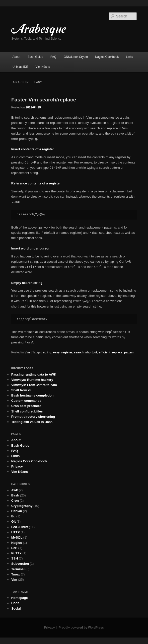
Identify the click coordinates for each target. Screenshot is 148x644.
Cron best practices (26, 406)
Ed (13, 516)
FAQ (53, 57)
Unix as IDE (20, 67)
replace (117, 352)
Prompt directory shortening (33, 417)
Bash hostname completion (32, 395)
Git (13, 522)
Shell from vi (21, 390)
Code (15, 603)
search (79, 352)
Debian (17, 511)
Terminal (18, 569)
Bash (15, 495)
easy (56, 352)
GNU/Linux (20, 527)
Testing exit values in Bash (32, 422)
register (67, 352)
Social (16, 608)
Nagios (17, 543)
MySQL (17, 537)
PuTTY (16, 553)
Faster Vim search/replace (44, 100)
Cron (15, 501)
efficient (105, 352)
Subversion (20, 564)
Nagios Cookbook (107, 57)
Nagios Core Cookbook (29, 461)
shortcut (91, 352)
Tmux (16, 574)
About (16, 57)
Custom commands (26, 401)
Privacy (17, 466)
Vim (27, 352)
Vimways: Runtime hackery (32, 380)
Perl (14, 548)
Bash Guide (35, 57)
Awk (15, 490)
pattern (129, 352)
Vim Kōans (43, 67)
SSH (15, 558)
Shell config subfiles (27, 411)
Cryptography (22, 506)
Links (130, 57)
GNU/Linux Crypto (76, 57)
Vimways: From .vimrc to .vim (34, 385)
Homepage (19, 598)
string (47, 352)
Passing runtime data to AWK (34, 374)
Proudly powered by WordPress (81, 628)
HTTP (15, 532)
